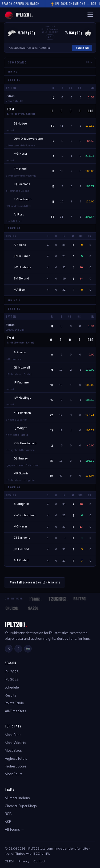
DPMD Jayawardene (28, 139)
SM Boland (21, 278)
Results (11, 695)
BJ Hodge (20, 123)
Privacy (24, 861)
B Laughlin (21, 504)
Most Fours (14, 774)
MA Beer (20, 290)
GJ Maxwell (22, 367)
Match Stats (83, 48)
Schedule (12, 687)
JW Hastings (22, 267)
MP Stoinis (21, 473)
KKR (8, 821)
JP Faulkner (22, 256)
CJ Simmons (22, 184)
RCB (8, 814)
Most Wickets (15, 743)
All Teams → (15, 829)
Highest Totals (16, 758)
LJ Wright (20, 428)
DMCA (10, 861)
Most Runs (13, 735)
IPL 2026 (12, 672)
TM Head (20, 169)
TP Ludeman (23, 199)
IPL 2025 (12, 679)
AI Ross (19, 214)
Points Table (14, 703)
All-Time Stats (15, 711)
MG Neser (20, 154)
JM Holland (21, 549)
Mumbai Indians (17, 798)
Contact (39, 861)
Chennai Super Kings (21, 806)
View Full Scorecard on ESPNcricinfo (35, 582)
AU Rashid (21, 560)
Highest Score (15, 766)
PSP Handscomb (25, 443)
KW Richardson (25, 515)
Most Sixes (13, 750)
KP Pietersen (22, 413)
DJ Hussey (21, 458)
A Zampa (20, 245)
